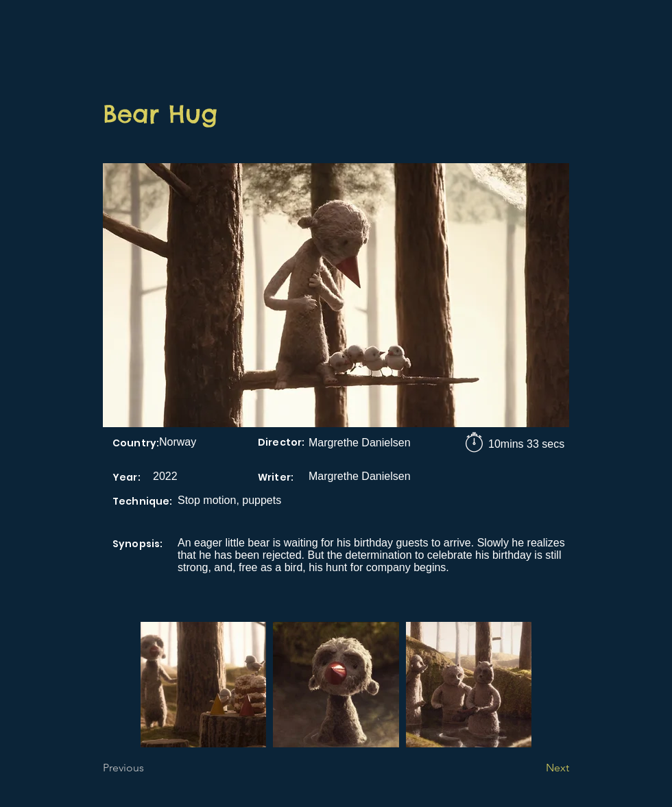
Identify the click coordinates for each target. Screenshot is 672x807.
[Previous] (148, 768)
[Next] (535, 768)
